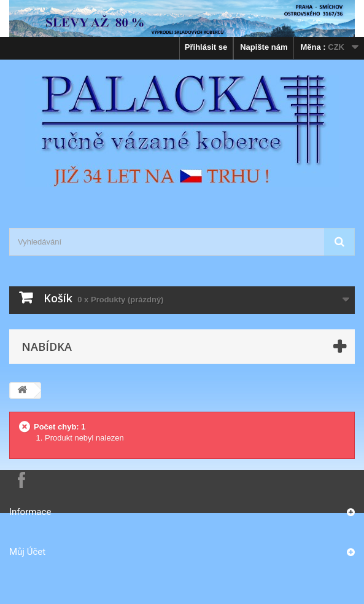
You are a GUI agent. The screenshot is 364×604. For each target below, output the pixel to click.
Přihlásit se (206, 47)
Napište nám (264, 47)
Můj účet (27, 552)
